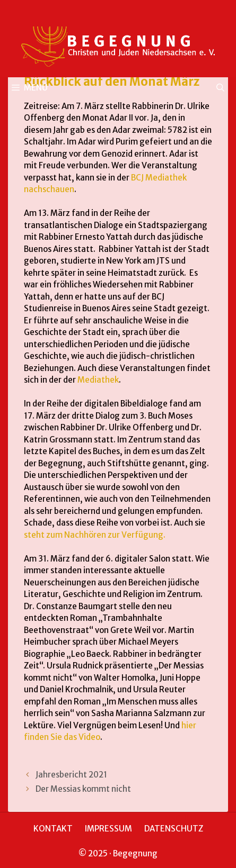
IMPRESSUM (108, 829)
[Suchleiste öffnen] (220, 88)
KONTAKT (53, 829)
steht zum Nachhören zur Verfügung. (95, 535)
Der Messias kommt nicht (83, 789)
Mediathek (98, 380)
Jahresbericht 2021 (71, 775)
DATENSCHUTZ (174, 829)
